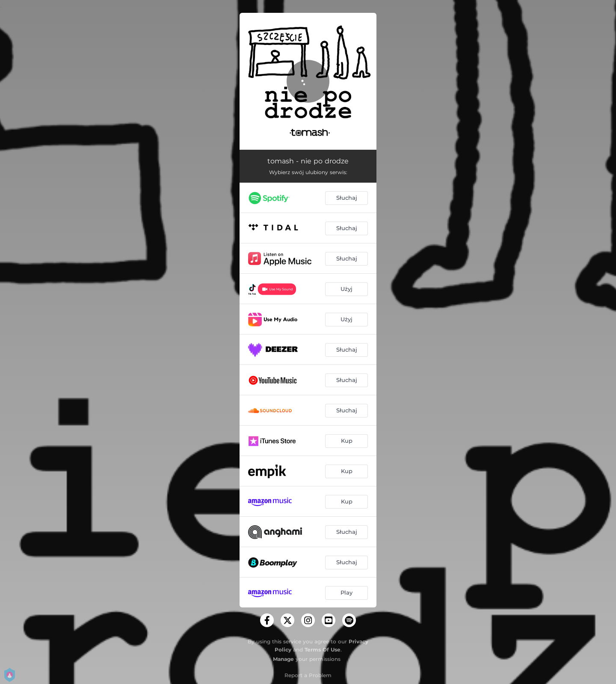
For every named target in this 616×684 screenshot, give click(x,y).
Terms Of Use (323, 650)
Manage (283, 659)
